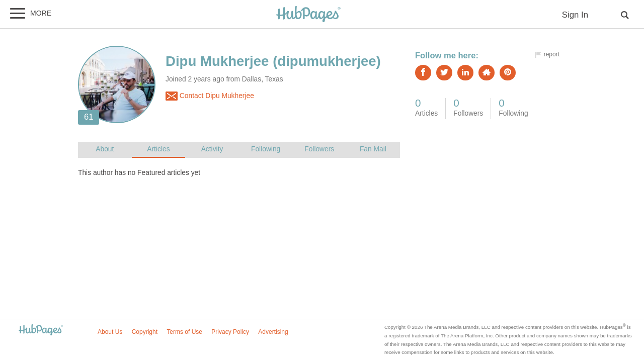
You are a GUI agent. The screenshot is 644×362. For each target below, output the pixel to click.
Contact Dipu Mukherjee (210, 96)
